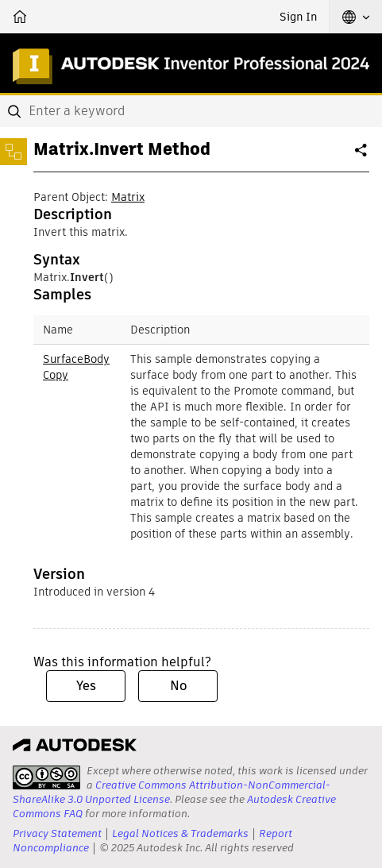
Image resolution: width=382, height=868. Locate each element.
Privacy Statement (57, 833)
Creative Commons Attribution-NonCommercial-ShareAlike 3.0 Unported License (172, 792)
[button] (356, 17)
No (178, 686)
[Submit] (16, 111)
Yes (86, 686)
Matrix (128, 197)
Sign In (298, 17)
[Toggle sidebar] (14, 152)
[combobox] (191, 111)
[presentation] (46, 777)
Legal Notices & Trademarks (180, 833)
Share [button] (362, 156)
